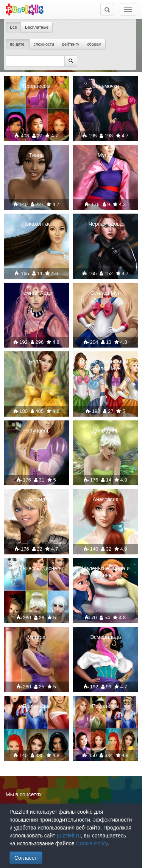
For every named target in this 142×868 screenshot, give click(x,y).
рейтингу (71, 44)
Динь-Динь (105, 431)
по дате (18, 44)
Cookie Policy (92, 843)
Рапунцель (36, 431)
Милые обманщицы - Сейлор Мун (106, 365)
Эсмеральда (105, 637)
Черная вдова (106, 224)
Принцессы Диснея (36, 568)
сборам (94, 44)
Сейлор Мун (106, 293)
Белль (36, 362)
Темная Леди (37, 293)
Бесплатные (37, 27)
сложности (44, 44)
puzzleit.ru (69, 836)
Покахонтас (37, 224)
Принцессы (37, 86)
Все (13, 27)
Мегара (36, 637)
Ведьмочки (105, 86)
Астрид (37, 499)
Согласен (26, 858)
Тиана (37, 155)
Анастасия (106, 499)
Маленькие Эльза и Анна (105, 572)
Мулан (106, 155)
